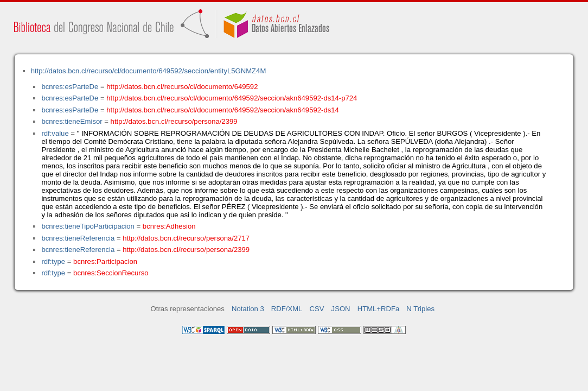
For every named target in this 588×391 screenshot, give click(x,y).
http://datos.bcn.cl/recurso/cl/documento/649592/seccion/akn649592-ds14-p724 (232, 98)
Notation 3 (248, 309)
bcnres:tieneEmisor (72, 121)
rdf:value (55, 133)
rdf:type (53, 261)
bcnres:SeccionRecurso (111, 273)
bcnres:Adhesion (169, 226)
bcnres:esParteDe (70, 87)
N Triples (420, 309)
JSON (341, 309)
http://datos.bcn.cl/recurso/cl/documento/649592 (182, 87)
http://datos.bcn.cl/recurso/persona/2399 (174, 121)
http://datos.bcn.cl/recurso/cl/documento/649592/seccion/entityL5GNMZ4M (149, 71)
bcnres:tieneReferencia (78, 238)
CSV (317, 309)
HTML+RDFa (379, 309)
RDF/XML (287, 309)
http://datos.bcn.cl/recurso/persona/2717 (186, 238)
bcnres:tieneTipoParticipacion (88, 226)
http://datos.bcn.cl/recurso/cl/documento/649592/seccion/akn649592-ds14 (223, 110)
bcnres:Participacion (105, 261)
